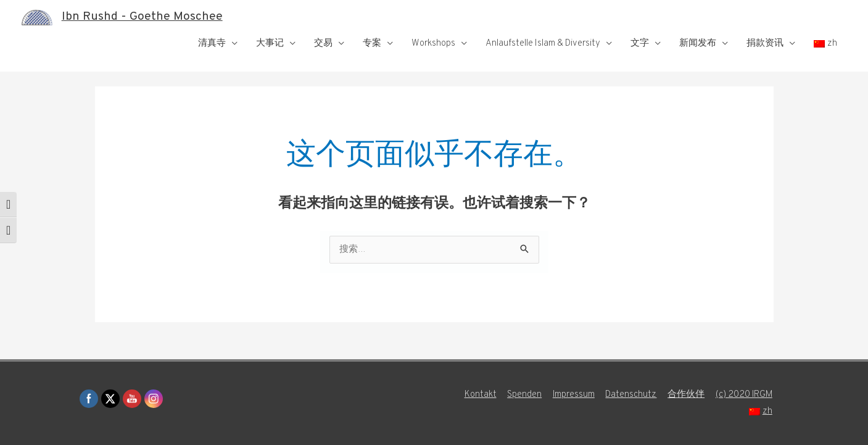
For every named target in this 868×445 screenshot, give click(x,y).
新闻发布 (698, 44)
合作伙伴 (686, 395)
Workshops (433, 44)
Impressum (573, 395)
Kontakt (479, 395)
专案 (372, 44)
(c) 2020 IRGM (745, 395)
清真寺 (212, 44)
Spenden (523, 395)
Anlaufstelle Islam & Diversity (543, 44)
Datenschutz (631, 395)
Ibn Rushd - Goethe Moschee (143, 17)
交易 (323, 44)
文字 (640, 44)
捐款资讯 (765, 44)
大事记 (270, 44)
